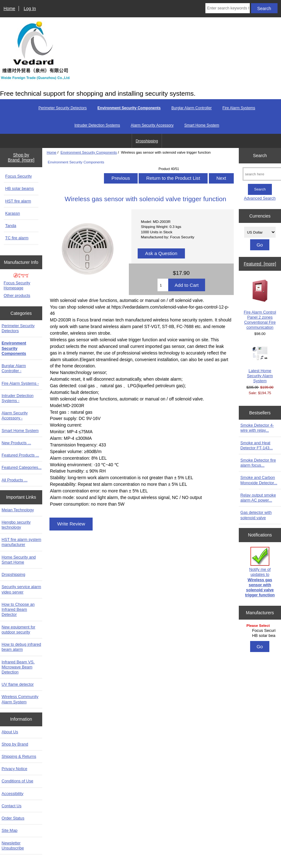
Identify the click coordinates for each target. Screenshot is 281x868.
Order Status (13, 818)
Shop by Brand (15, 744)
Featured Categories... (22, 467)
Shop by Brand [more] (21, 157)
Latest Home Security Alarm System (260, 364)
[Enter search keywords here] (227, 8)
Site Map (9, 830)
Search (260, 156)
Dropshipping (147, 141)
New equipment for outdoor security (18, 630)
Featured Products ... (20, 455)
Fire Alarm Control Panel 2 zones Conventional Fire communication (260, 304)
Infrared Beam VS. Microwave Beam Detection (18, 667)
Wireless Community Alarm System (20, 699)
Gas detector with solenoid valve (256, 515)
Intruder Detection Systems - (17, 398)
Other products (17, 295)
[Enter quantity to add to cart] (163, 285)
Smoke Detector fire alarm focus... (258, 463)
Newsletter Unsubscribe (13, 845)
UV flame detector (18, 684)
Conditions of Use (17, 781)
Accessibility (12, 794)
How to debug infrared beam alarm (21, 647)
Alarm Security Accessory (152, 125)
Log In (30, 9)
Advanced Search (260, 198)
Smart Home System (202, 125)
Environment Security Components (89, 152)
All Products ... (14, 480)
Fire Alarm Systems (239, 108)
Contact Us (11, 806)
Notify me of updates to (260, 572)
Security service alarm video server (21, 589)
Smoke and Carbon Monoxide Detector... (259, 480)
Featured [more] (260, 264)
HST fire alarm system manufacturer (21, 542)
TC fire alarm (17, 238)
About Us (10, 732)
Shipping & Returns (19, 756)
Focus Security (19, 176)
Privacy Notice (14, 769)
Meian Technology (18, 510)
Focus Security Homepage (17, 285)
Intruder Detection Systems (97, 125)
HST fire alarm (18, 201)
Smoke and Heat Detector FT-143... (257, 445)
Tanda (11, 226)
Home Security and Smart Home (19, 560)
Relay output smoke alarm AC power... (258, 498)
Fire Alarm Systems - (20, 383)
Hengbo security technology (16, 525)
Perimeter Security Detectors (63, 108)
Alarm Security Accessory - (15, 415)
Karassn (13, 213)
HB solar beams (20, 188)
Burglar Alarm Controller (192, 108)
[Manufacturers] (260, 631)
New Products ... (16, 443)
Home (9, 9)
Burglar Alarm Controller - (14, 368)
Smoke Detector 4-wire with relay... (257, 428)
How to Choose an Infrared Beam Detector (18, 609)
